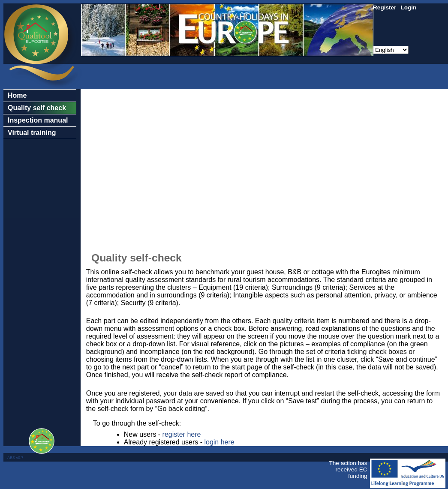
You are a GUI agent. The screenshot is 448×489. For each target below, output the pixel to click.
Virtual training (32, 133)
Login (408, 7)
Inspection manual (38, 120)
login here (219, 442)
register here (182, 434)
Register (385, 7)
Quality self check (37, 108)
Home (17, 95)
